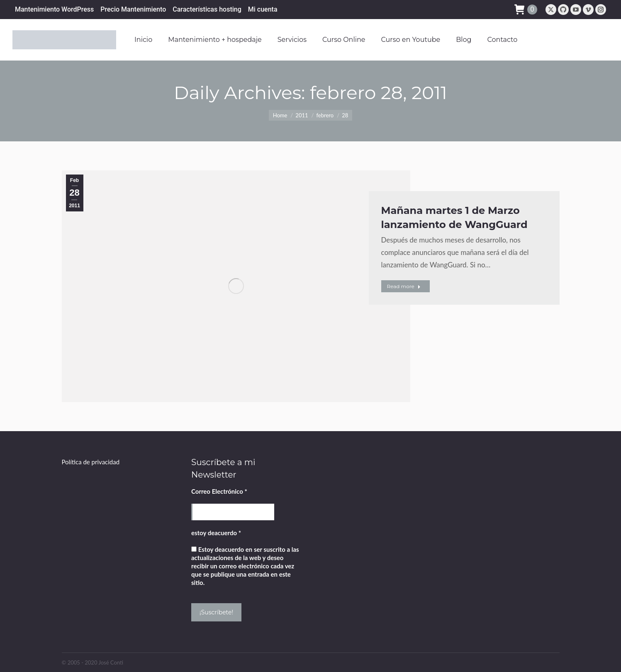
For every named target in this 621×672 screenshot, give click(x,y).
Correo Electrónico (219, 491)
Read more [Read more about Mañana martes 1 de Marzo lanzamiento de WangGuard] (404, 286)
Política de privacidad (91, 462)
